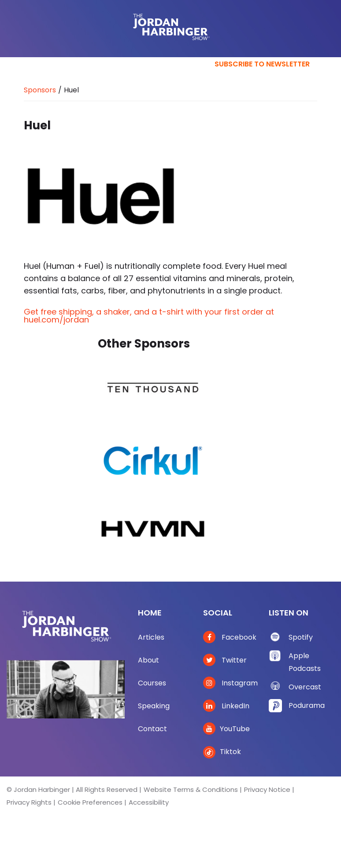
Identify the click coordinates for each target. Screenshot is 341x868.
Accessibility (149, 802)
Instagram (230, 683)
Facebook (230, 637)
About (148, 660)
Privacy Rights (29, 802)
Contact (152, 729)
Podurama (307, 705)
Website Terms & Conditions (191, 789)
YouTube (226, 729)
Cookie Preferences (90, 802)
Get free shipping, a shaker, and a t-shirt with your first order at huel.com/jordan (149, 316)
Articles (151, 637)
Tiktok (222, 752)
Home (150, 613)
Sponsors (40, 90)
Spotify (301, 637)
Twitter (225, 660)
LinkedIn (226, 706)
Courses (152, 683)
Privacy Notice (267, 789)
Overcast (305, 687)
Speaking (154, 706)
